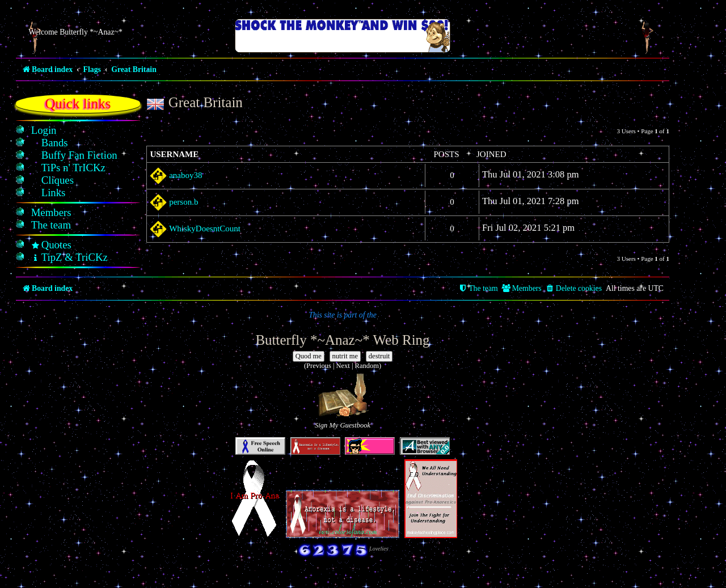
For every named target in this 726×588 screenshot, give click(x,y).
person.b (183, 202)
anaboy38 (185, 175)
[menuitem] (44, 130)
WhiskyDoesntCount (205, 229)
